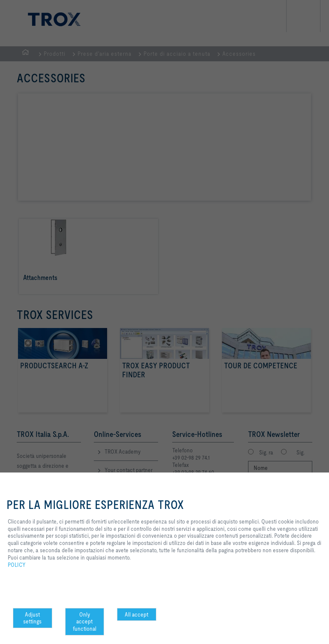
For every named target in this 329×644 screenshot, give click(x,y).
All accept (136, 614)
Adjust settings (32, 618)
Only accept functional (85, 622)
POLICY (17, 565)
